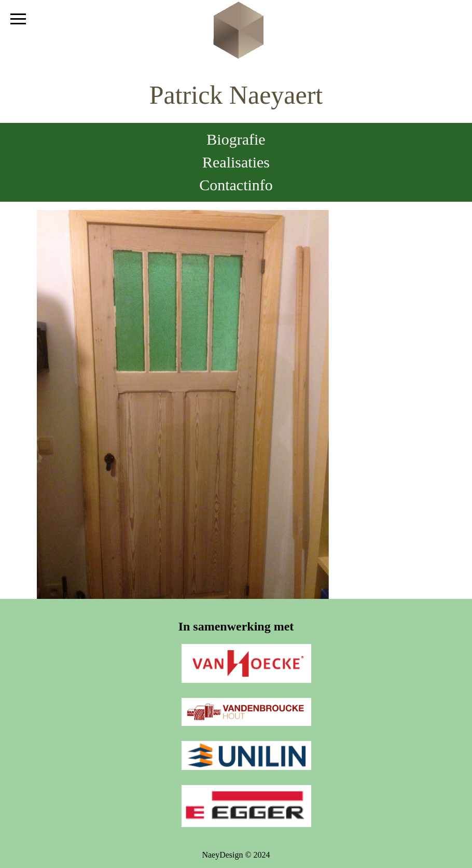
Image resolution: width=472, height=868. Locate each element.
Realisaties (236, 162)
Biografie (236, 139)
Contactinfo (236, 185)
